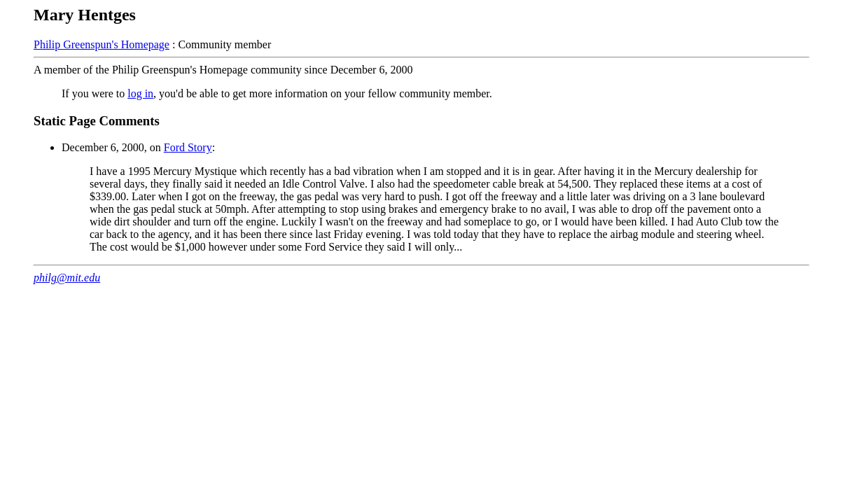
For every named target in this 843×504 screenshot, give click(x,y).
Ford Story (188, 147)
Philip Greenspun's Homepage (102, 44)
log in (140, 93)
